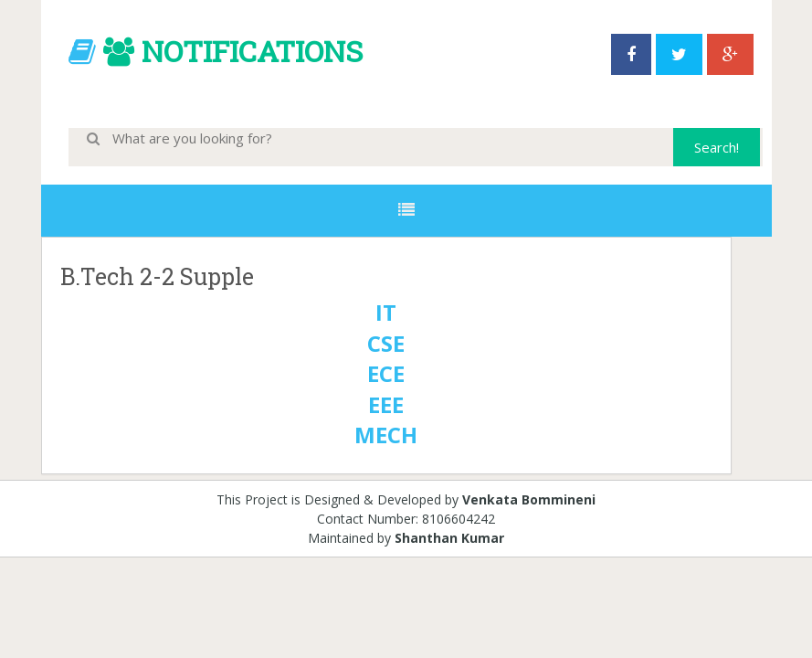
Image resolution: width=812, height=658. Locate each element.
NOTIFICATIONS (252, 51)
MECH (386, 435)
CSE (386, 343)
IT (386, 312)
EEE (386, 404)
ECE (386, 373)
